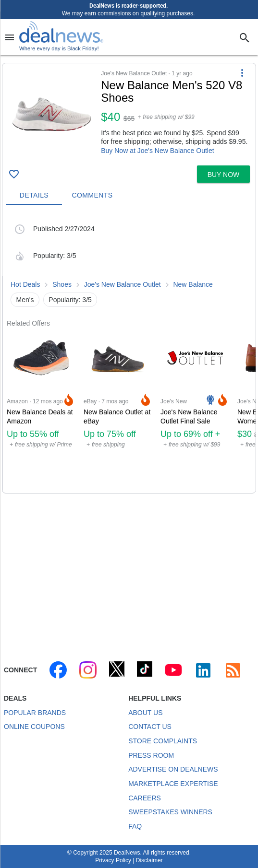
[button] (129, 112)
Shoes (62, 284)
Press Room (151, 755)
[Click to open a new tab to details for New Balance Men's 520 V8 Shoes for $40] (52, 114)
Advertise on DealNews (173, 769)
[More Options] (242, 73)
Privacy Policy (113, 860)
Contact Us (150, 727)
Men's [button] (25, 300)
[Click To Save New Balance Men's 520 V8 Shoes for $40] (14, 174)
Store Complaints (163, 741)
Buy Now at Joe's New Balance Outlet (157, 151)
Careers (145, 798)
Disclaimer (149, 860)
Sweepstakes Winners (170, 812)
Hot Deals (25, 284)
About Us (145, 713)
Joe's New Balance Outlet (123, 284)
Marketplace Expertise (173, 784)
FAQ (135, 826)
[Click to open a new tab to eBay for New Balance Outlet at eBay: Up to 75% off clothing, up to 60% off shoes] (118, 410)
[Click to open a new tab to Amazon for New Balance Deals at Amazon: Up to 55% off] (41, 410)
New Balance (193, 284)
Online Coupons (34, 727)
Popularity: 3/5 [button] (70, 300)
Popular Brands (35, 713)
